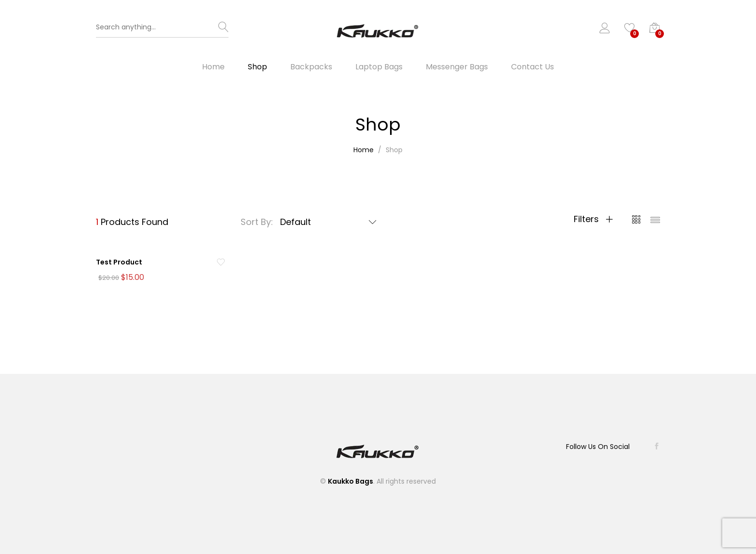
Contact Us (533, 68)
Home (213, 68)
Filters (593, 220)
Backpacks (311, 68)
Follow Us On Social (597, 447)
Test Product (119, 263)
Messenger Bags (457, 68)
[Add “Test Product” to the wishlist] (221, 263)
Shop (257, 68)
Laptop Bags (379, 68)
